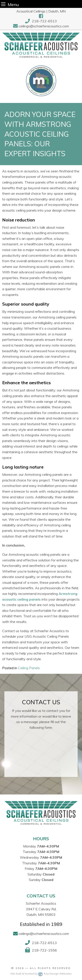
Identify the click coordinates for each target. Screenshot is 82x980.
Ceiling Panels (29, 668)
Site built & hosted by (41, 974)
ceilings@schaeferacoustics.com (44, 26)
